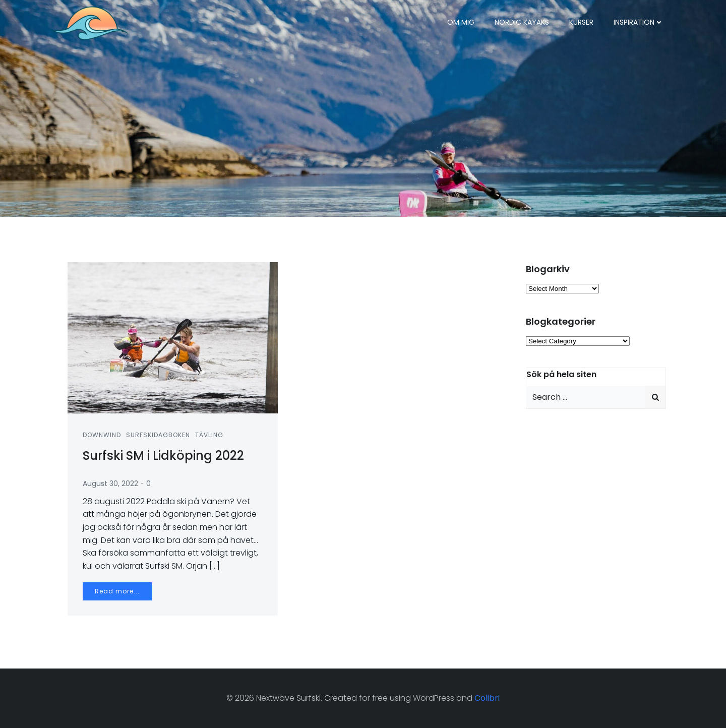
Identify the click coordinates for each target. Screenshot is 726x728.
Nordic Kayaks (522, 22)
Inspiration (639, 22)
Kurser (581, 22)
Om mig (461, 22)
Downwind (102, 435)
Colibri (487, 698)
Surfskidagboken (158, 435)
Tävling (209, 435)
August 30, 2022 (110, 483)
